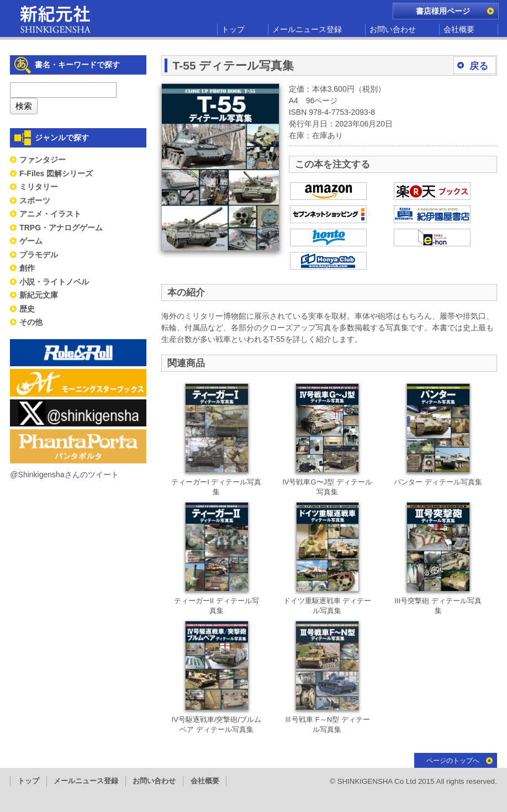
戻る (479, 66)
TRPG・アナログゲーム (61, 228)
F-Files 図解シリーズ (56, 173)
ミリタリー (39, 187)
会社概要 (459, 29)
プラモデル (39, 255)
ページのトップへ (453, 761)
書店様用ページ (443, 11)
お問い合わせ (393, 29)
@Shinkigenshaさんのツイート (64, 474)
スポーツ (35, 201)
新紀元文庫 (39, 295)
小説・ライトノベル (54, 282)
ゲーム (31, 241)
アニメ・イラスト (50, 214)
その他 (31, 322)
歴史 (27, 309)
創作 (27, 268)
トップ (233, 29)
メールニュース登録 (307, 29)
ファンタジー (43, 160)
